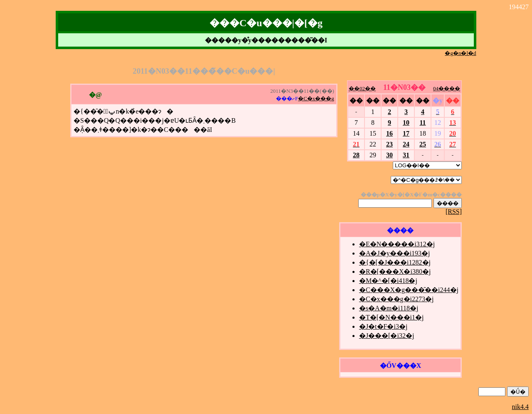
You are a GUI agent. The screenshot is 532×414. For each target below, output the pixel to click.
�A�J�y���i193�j (395, 253)
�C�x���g (316, 98)
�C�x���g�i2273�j (397, 299)
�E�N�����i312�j (397, 244)
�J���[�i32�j (387, 336)
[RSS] (454, 212)
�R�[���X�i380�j (395, 271)
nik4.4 (520, 407)
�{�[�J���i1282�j (395, 262)
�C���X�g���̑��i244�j (409, 290)
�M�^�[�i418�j (388, 281)
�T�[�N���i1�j (392, 317)
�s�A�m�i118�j (389, 308)
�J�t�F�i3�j (383, 326)
